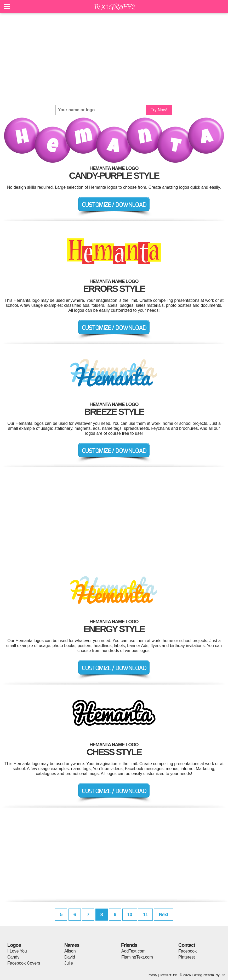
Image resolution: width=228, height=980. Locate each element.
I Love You (17, 951)
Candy (13, 957)
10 (130, 915)
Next (164, 915)
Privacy (152, 975)
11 (145, 915)
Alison (70, 951)
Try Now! (159, 110)
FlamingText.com (137, 957)
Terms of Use (168, 975)
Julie (69, 963)
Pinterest (187, 957)
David (70, 957)
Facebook (187, 951)
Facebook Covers (24, 963)
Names (72, 945)
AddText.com (133, 951)
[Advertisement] (114, 59)
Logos (14, 945)
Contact (187, 945)
